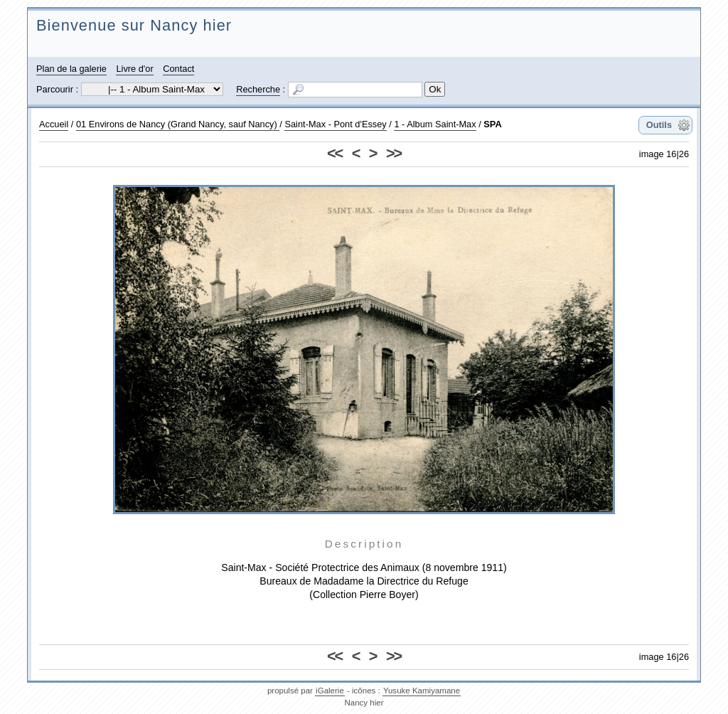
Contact (178, 69)
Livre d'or (134, 69)
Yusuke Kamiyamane (422, 691)
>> (394, 153)
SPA (492, 124)
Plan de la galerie (71, 69)
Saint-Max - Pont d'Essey (335, 124)
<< (334, 153)
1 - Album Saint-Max (435, 124)
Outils (659, 125)
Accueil (54, 124)
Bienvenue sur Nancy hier (134, 25)
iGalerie (330, 691)
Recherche (258, 89)
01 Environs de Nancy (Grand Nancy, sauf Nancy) (178, 124)
